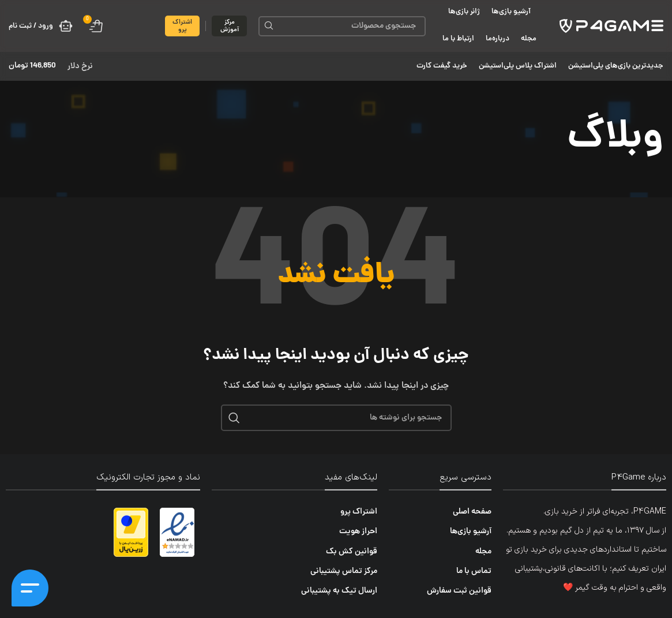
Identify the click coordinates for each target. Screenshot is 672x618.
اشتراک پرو (182, 26)
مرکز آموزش (230, 26)
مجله (483, 551)
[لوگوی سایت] (611, 27)
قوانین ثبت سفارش (459, 591)
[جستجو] (342, 26)
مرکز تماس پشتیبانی (344, 571)
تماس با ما (474, 571)
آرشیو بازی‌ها (471, 531)
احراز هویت (358, 531)
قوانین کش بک (352, 551)
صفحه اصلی (472, 512)
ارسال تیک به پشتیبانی (339, 591)
